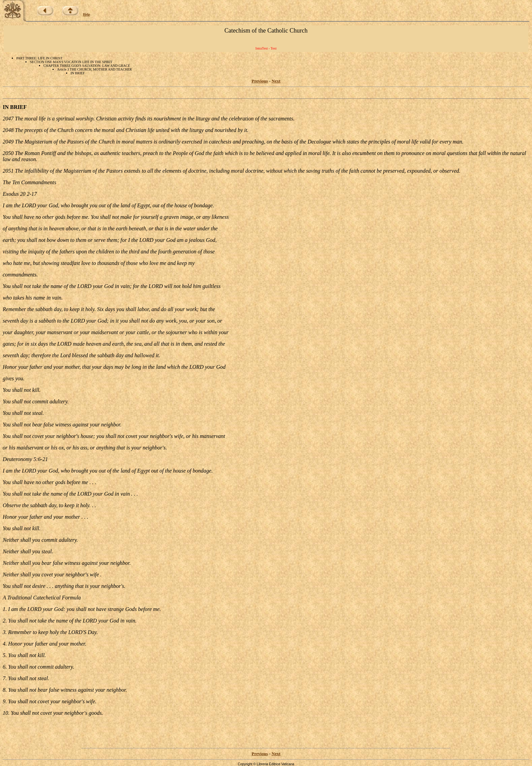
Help (87, 14)
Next (276, 81)
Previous (260, 81)
